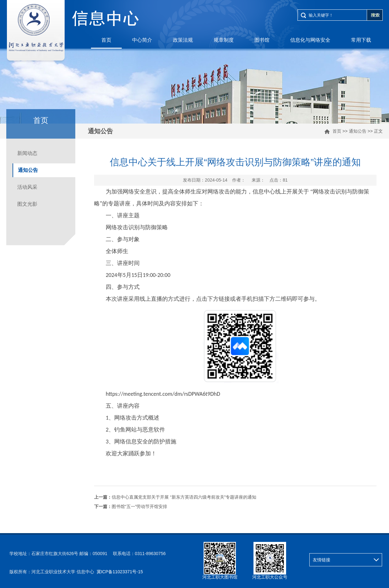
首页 (106, 40)
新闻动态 (27, 153)
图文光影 (27, 204)
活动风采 (27, 187)
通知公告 (358, 131)
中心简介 (142, 40)
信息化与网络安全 (310, 40)
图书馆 (262, 40)
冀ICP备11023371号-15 (120, 572)
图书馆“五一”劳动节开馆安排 (131, 506)
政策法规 (183, 40)
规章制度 (224, 40)
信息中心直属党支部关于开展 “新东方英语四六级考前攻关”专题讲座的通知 (175, 497)
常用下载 (361, 40)
